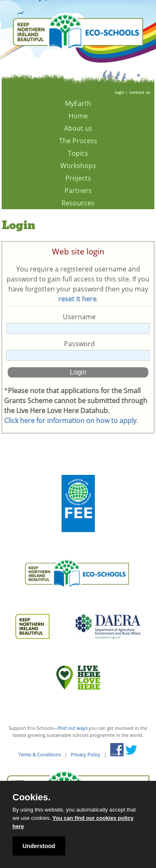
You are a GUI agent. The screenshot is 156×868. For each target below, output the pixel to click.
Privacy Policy (85, 754)
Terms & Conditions (40, 754)
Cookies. (32, 797)
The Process (78, 141)
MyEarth (78, 103)
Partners (78, 191)
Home (78, 116)
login (120, 92)
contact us (140, 92)
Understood (39, 846)
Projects (78, 178)
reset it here (77, 299)
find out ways (73, 728)
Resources (78, 203)
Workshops (78, 166)
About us (78, 128)
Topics (78, 153)
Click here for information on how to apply (70, 421)
